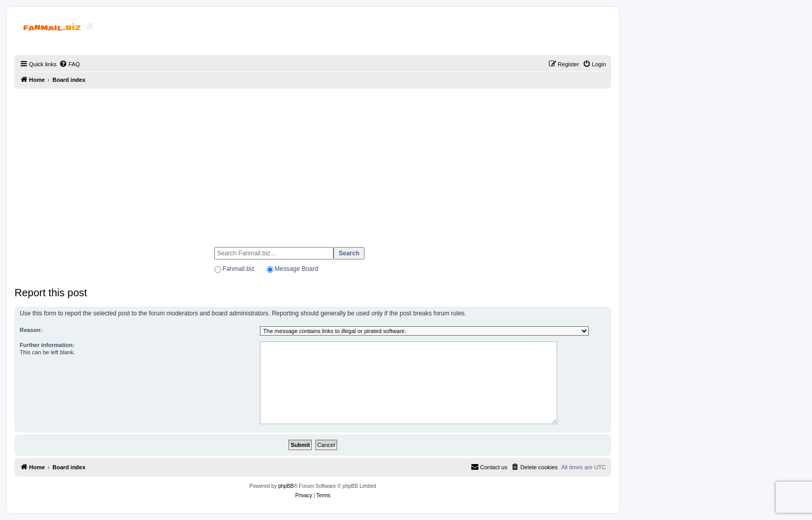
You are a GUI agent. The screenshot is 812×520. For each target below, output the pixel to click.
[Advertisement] (313, 163)
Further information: (47, 345)
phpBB (286, 486)
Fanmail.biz (238, 269)
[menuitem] (69, 64)
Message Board (296, 269)
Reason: (31, 330)
